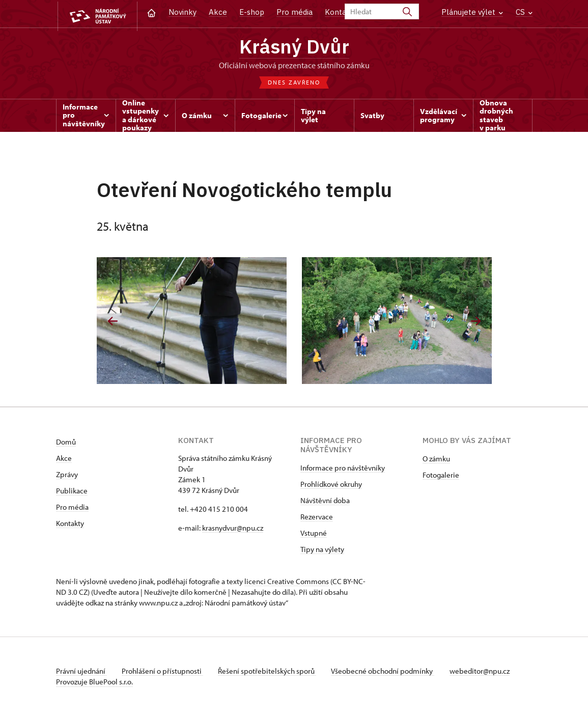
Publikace (72, 492)
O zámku (436, 460)
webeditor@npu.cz (485, 672)
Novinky (183, 12)
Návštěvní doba (325, 502)
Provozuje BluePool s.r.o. (94, 683)
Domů (66, 443)
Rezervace (317, 518)
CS (524, 12)
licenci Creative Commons (287, 583)
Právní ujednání (81, 672)
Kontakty (70, 525)
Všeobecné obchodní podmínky (387, 672)
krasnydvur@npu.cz (233, 529)
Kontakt (339, 12)
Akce (218, 12)
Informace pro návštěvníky (343, 469)
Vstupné (314, 534)
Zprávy (67, 476)
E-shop (252, 12)
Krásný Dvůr (294, 47)
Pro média (295, 12)
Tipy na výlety (322, 551)
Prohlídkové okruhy (331, 486)
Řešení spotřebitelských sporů (270, 672)
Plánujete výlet (472, 12)
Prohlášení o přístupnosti (164, 672)
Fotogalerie (441, 476)
